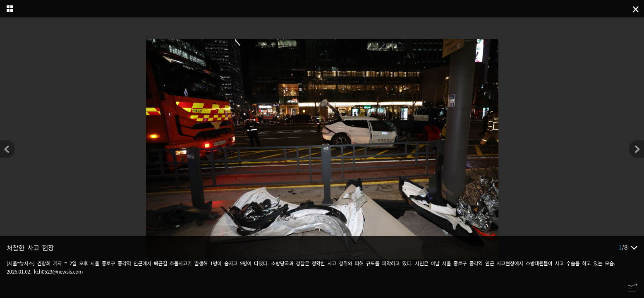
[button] (637, 149)
